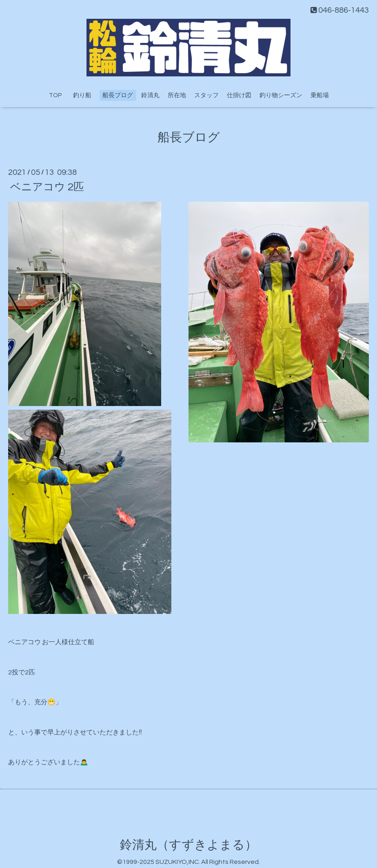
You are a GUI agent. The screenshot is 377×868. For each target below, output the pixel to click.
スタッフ (206, 95)
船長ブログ (118, 95)
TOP (55, 95)
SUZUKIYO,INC (177, 862)
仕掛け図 (239, 95)
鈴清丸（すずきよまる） (188, 845)
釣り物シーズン (281, 95)
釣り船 (85, 95)
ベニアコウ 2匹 (47, 187)
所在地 (177, 95)
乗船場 (320, 95)
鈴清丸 (150, 95)
